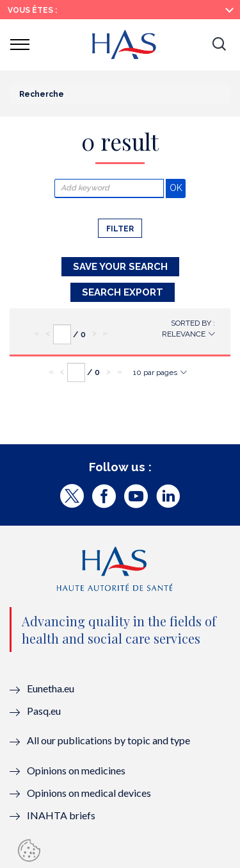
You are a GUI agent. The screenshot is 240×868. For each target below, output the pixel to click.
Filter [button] (120, 229)
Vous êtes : (32, 10)
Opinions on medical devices (89, 793)
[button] (219, 45)
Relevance (184, 334)
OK (178, 188)
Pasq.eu (44, 711)
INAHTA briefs (61, 815)
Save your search (120, 267)
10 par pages (155, 372)
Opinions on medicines (76, 770)
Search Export (123, 292)
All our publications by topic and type (108, 740)
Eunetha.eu (51, 688)
